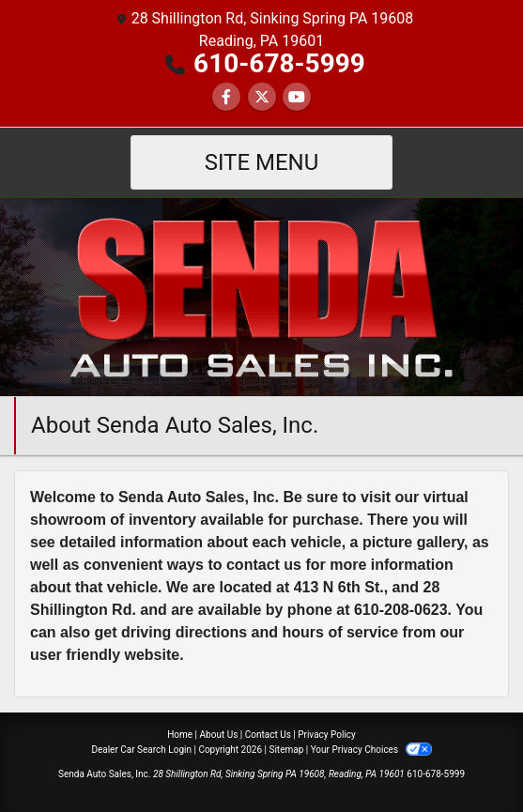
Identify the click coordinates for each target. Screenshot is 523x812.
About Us (219, 735)
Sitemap (286, 750)
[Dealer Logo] (261, 296)
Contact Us (268, 735)
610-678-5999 (279, 63)
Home (180, 735)
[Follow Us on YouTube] (297, 97)
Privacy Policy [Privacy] (327, 735)
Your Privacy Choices (371, 750)
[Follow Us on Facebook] (226, 97)
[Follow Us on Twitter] (262, 97)
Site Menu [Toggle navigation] (262, 162)
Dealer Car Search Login (141, 750)
